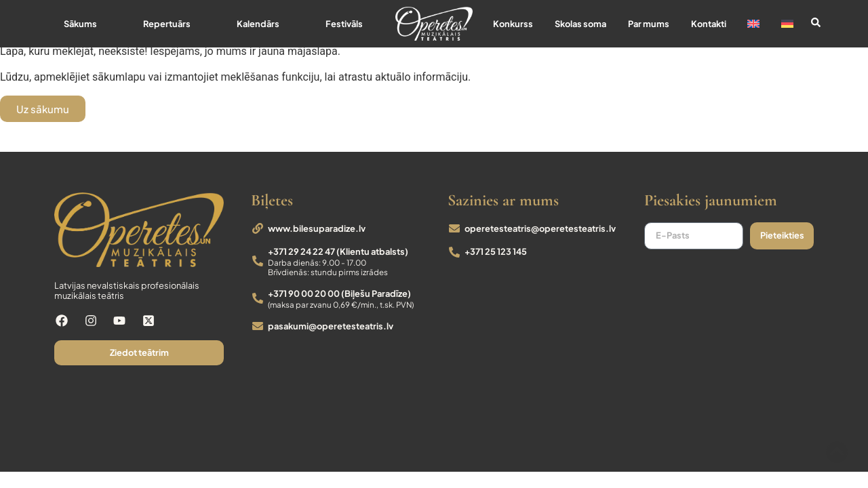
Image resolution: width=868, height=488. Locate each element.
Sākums (80, 24)
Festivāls (344, 24)
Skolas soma (580, 24)
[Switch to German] (787, 24)
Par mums (649, 24)
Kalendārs (258, 24)
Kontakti (709, 24)
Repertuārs (167, 24)
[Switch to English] (754, 24)
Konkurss (513, 24)
